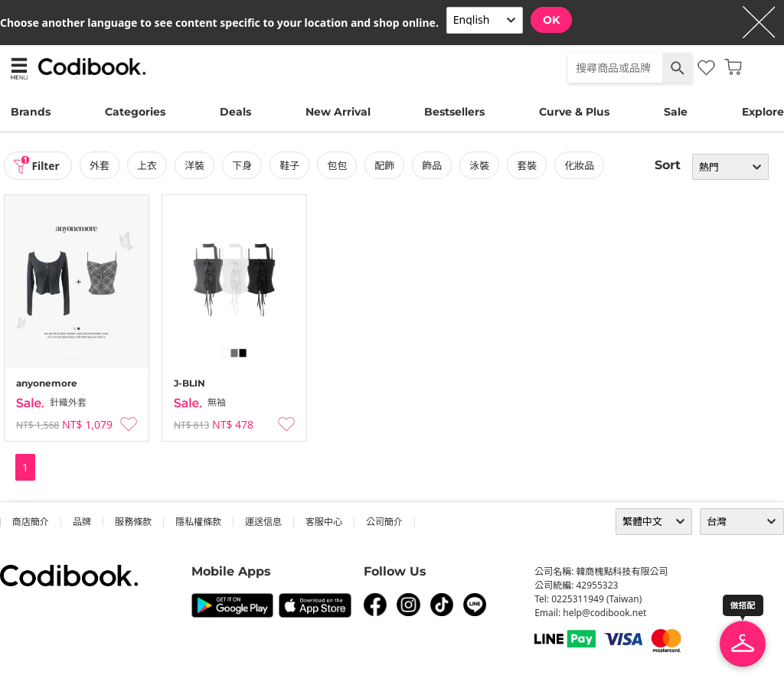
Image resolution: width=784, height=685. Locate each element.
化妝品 (581, 165)
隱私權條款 (198, 522)
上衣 (149, 165)
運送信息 (263, 522)
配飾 (386, 165)
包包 (338, 165)
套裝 (528, 165)
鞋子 (291, 165)
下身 (243, 165)
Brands (31, 112)
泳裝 (481, 165)
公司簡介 (384, 522)
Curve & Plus (574, 112)
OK (551, 20)
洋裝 (196, 165)
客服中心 (324, 522)
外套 (101, 165)
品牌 (82, 522)
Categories (135, 112)
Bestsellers (454, 112)
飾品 (433, 165)
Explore (763, 112)
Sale (676, 112)
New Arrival (338, 112)
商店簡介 (31, 522)
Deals (235, 112)
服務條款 (133, 522)
